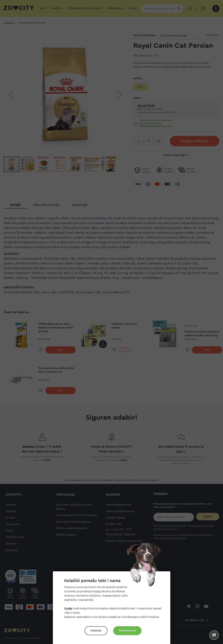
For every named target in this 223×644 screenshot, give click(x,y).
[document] (113, 609)
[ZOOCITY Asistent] (214, 635)
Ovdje (68, 608)
